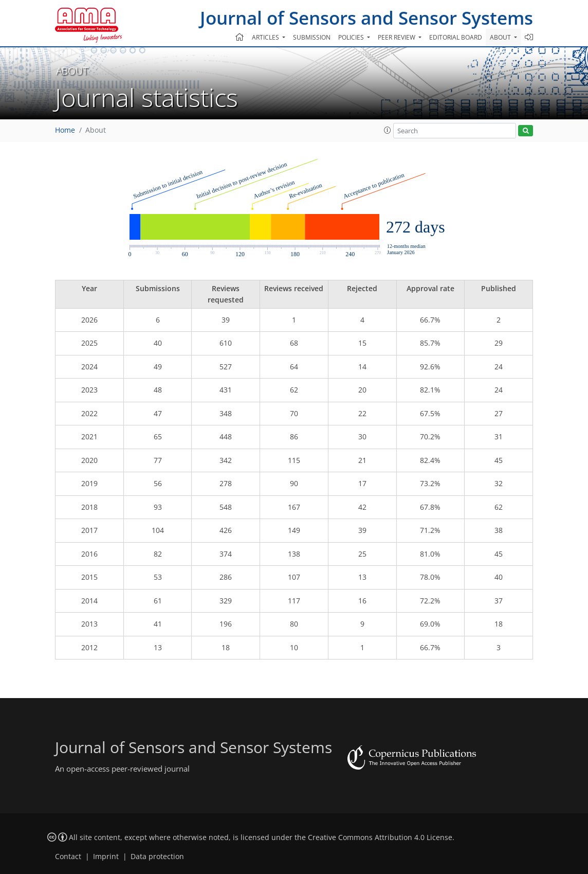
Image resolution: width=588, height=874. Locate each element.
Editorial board (456, 37)
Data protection (157, 857)
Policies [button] (352, 37)
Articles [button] (266, 37)
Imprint (106, 857)
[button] (388, 130)
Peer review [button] (397, 37)
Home (65, 130)
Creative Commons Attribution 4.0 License (380, 837)
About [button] (501, 37)
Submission (312, 37)
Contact (68, 857)
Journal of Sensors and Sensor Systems (366, 18)
